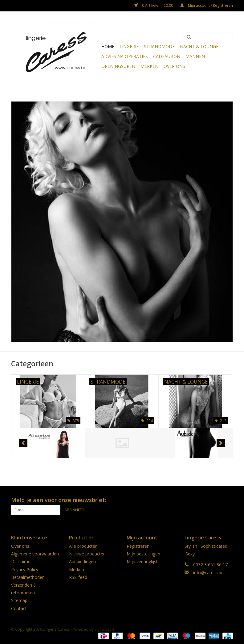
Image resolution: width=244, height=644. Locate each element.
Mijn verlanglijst (142, 561)
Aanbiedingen (82, 561)
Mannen (195, 56)
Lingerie (129, 46)
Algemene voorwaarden (35, 554)
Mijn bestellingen (143, 554)
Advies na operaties (125, 56)
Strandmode (159, 46)
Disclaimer (22, 561)
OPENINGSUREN (118, 66)
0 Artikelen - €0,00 (154, 5)
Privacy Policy (25, 569)
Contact (19, 608)
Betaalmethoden (28, 577)
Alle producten (83, 546)
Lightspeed (104, 629)
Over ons (174, 66)
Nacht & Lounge (199, 46)
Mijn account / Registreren (207, 5)
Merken (149, 66)
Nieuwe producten (87, 554)
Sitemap (19, 600)
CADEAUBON (167, 56)
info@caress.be (208, 573)
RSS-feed (78, 577)
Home (108, 46)
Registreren (138, 546)
